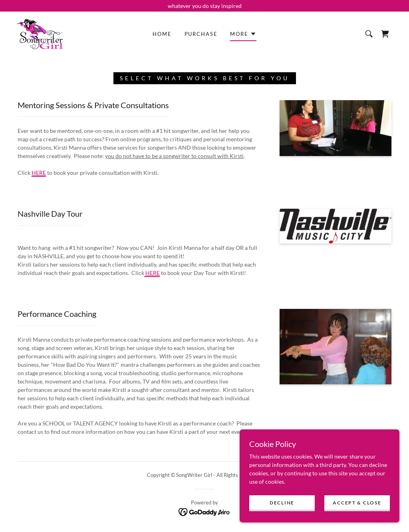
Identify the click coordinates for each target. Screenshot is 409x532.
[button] (243, 35)
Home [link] (162, 34)
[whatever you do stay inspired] (204, 6)
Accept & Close (357, 519)
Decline (282, 519)
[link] (40, 33)
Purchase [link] (201, 34)
